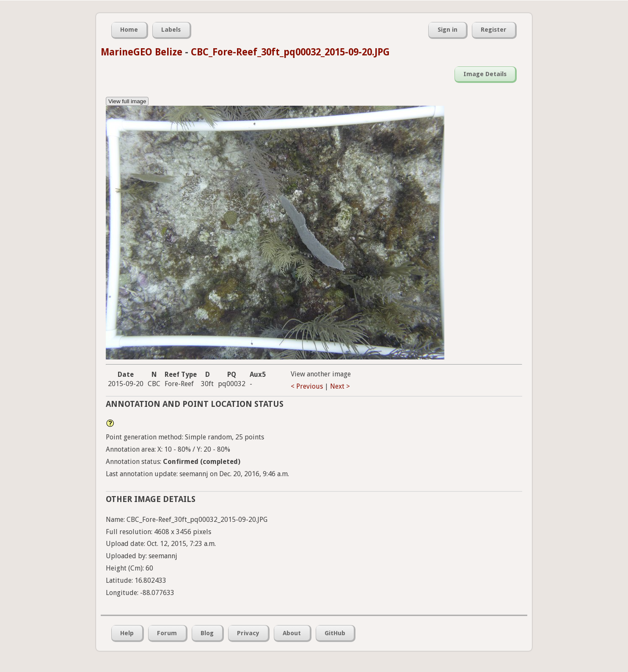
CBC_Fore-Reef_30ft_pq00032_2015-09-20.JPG (290, 52)
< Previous (307, 386)
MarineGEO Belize (142, 52)
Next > (340, 386)
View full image (127, 101)
